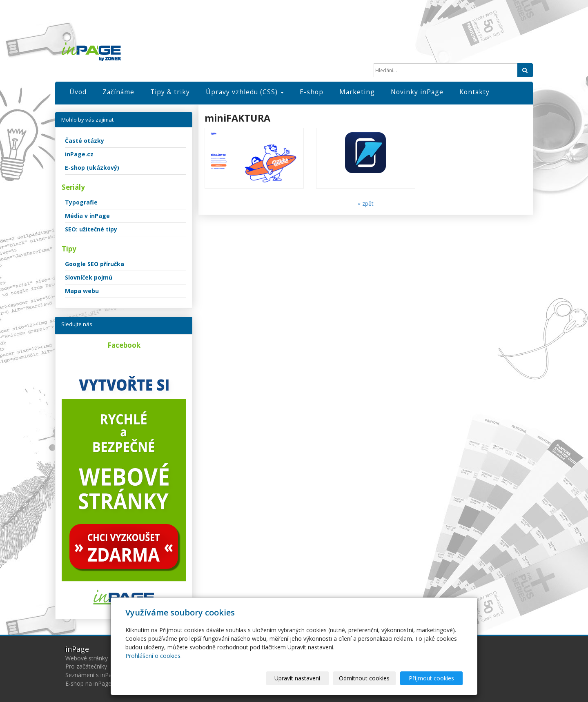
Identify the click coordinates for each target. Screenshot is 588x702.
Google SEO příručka (95, 264)
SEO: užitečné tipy (91, 229)
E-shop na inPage (88, 683)
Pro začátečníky (86, 666)
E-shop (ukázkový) (92, 168)
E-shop (312, 92)
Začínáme (118, 92)
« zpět (366, 203)
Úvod (78, 92)
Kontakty (474, 92)
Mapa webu (82, 291)
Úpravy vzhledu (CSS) (245, 92)
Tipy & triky (170, 92)
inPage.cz (79, 154)
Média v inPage (87, 216)
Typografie (81, 202)
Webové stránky (87, 658)
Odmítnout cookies (365, 678)
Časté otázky (85, 141)
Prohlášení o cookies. (154, 656)
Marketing (357, 92)
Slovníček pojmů (89, 277)
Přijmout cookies (431, 678)
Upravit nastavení (298, 678)
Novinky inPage (417, 92)
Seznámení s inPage (92, 675)
